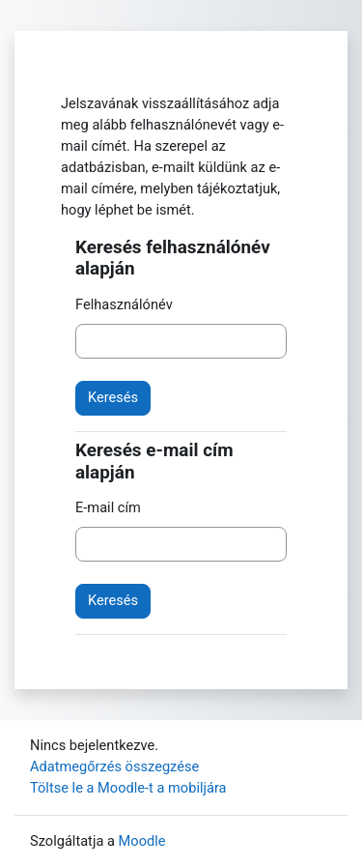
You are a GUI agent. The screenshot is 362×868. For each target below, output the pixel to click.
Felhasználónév (124, 304)
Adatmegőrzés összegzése (114, 767)
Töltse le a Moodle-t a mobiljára (128, 788)
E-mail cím (108, 507)
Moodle (142, 841)
